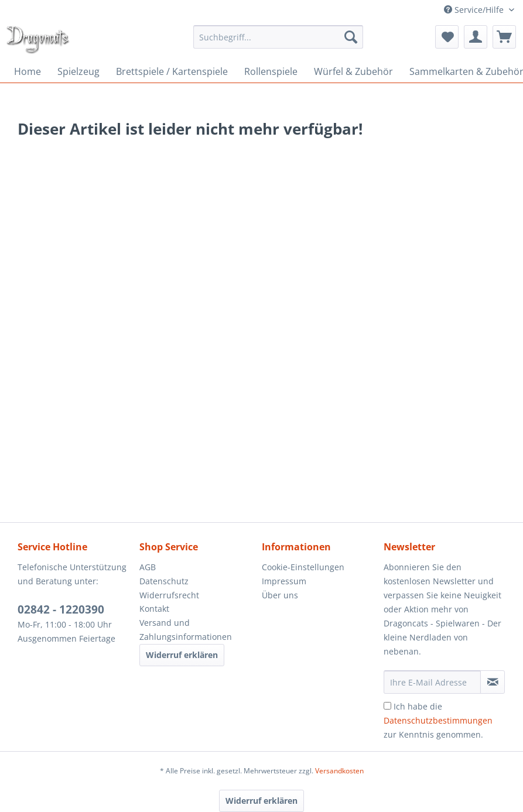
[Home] (28, 71)
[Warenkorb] (504, 37)
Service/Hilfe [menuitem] (475, 10)
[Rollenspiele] (271, 71)
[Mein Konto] (476, 37)
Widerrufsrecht (169, 595)
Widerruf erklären (182, 655)
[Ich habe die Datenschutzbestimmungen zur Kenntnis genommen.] (387, 706)
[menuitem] (278, 37)
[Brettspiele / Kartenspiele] (172, 71)
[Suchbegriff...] (278, 37)
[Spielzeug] (78, 71)
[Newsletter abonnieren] (493, 682)
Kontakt (154, 609)
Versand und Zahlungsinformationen (186, 630)
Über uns (280, 595)
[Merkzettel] (447, 37)
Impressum (284, 581)
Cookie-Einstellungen (303, 567)
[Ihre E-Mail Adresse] (433, 682)
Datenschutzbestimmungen (438, 720)
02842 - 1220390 (61, 609)
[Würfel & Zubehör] (353, 71)
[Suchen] (351, 37)
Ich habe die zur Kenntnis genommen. (438, 720)
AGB (148, 567)
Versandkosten (339, 771)
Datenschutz (164, 581)
